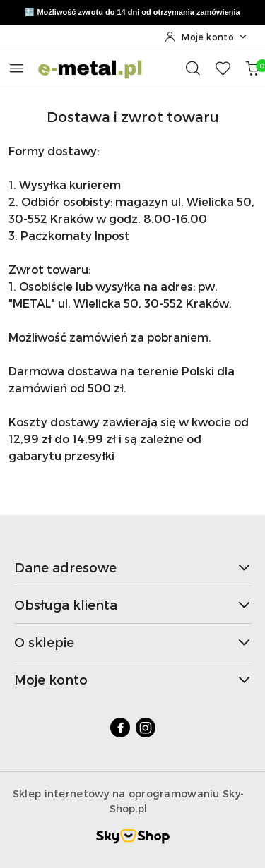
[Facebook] (120, 728)
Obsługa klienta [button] (132, 604)
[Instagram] (146, 728)
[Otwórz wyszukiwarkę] (193, 68)
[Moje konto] (206, 37)
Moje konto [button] (132, 679)
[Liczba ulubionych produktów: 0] (223, 68)
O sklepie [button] (132, 642)
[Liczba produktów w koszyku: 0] (252, 68)
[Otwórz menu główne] (17, 68)
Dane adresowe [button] (132, 567)
